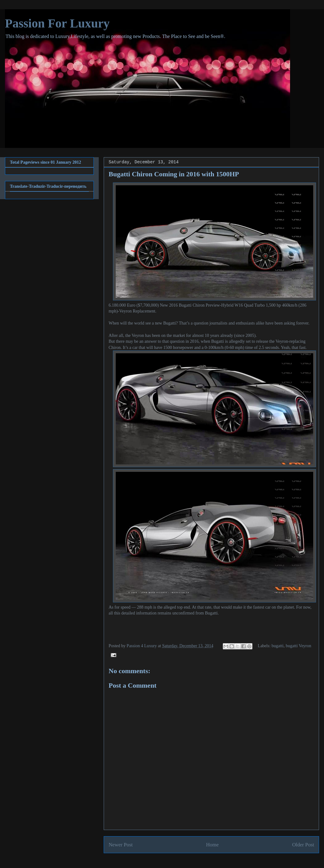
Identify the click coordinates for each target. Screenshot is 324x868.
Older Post (303, 845)
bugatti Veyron (299, 646)
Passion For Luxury (57, 23)
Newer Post (121, 845)
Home (212, 845)
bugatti (278, 646)
